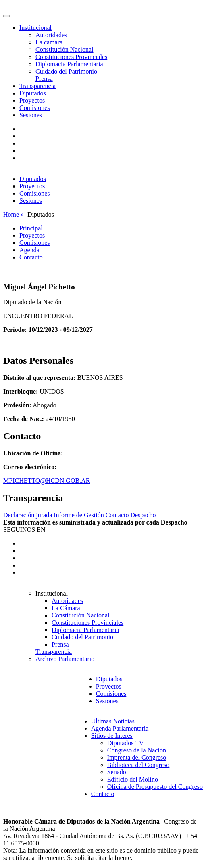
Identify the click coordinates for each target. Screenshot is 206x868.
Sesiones (31, 115)
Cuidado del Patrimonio (66, 71)
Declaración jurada (28, 515)
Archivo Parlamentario (65, 659)
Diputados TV (126, 743)
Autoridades (51, 35)
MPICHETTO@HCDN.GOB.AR (47, 481)
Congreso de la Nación (137, 750)
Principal (31, 228)
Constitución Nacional (65, 50)
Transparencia (37, 86)
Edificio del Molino (133, 779)
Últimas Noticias (113, 721)
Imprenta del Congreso (137, 757)
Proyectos (32, 100)
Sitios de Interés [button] (112, 736)
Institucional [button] (35, 28)
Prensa (44, 79)
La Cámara (66, 608)
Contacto (31, 257)
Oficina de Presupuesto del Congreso (155, 787)
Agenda (29, 250)
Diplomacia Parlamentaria (69, 64)
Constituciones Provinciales (71, 57)
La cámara (49, 42)
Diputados (33, 93)
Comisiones (35, 108)
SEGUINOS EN (24, 530)
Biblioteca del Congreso (138, 765)
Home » (14, 214)
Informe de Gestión (79, 515)
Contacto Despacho (131, 515)
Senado (117, 772)
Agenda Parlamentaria (120, 728)
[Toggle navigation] (6, 16)
